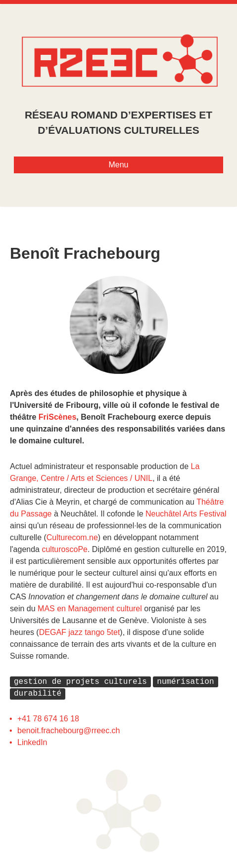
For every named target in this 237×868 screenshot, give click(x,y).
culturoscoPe (65, 549)
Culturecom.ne (72, 537)
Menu (118, 165)
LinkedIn (32, 742)
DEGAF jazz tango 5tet (80, 632)
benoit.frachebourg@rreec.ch (69, 730)
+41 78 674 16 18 (48, 718)
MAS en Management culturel (90, 609)
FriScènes (57, 417)
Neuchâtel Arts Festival (186, 514)
